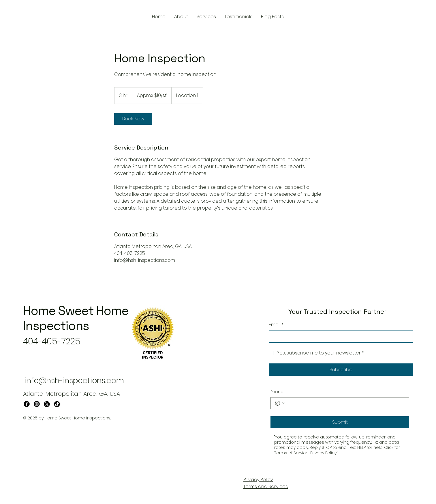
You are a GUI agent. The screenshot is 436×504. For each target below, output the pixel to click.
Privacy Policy (258, 480)
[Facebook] (27, 404)
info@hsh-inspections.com (74, 380)
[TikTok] (57, 404)
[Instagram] (37, 404)
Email (276, 325)
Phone (277, 392)
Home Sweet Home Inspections (76, 318)
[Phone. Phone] (346, 403)
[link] (133, 119)
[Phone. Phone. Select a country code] (280, 403)
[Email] (339, 337)
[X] (47, 404)
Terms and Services (266, 487)
